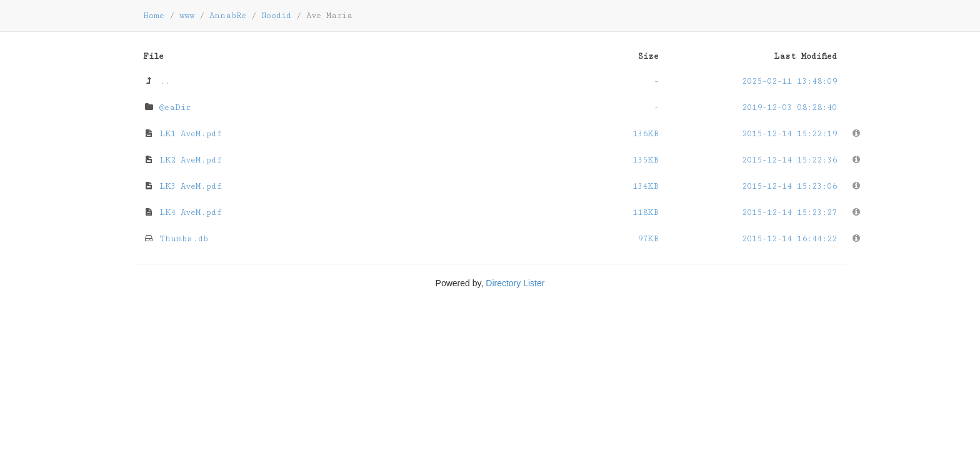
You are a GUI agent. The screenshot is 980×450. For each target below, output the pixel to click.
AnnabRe (228, 16)
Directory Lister (515, 283)
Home (154, 16)
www (187, 16)
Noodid (276, 16)
